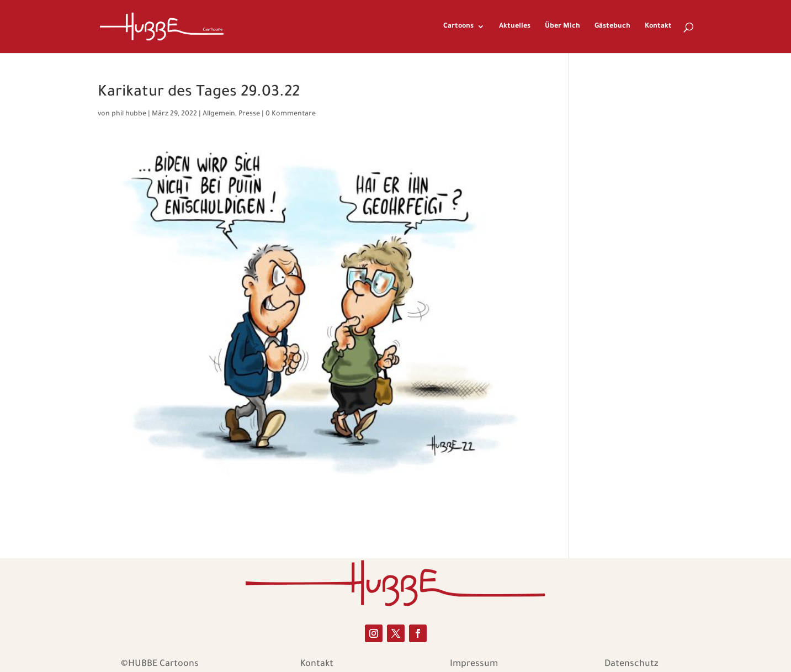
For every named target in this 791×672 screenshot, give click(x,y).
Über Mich (562, 27)
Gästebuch (612, 27)
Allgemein (219, 114)
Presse (249, 114)
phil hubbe (129, 114)
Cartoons (458, 27)
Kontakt (658, 27)
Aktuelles (515, 27)
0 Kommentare (291, 114)
